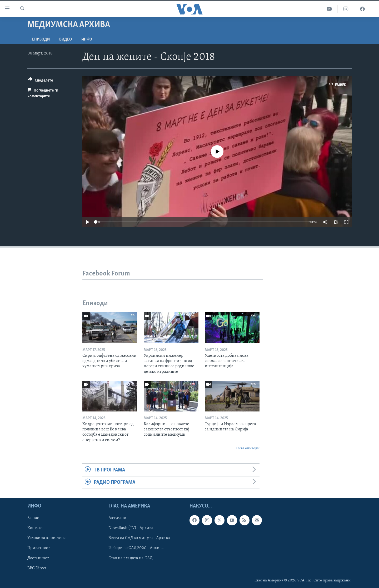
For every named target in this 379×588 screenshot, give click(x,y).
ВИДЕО (66, 39)
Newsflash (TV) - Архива (131, 528)
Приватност (39, 548)
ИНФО (87, 39)
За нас (33, 518)
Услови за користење (47, 538)
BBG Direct (37, 568)
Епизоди (41, 39)
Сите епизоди (248, 448)
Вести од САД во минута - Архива (139, 538)
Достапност (38, 558)
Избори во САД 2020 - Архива (136, 548)
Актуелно (117, 518)
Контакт (35, 528)
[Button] (40, 81)
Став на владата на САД (130, 558)
